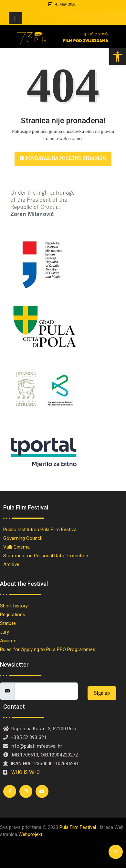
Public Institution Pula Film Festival (42, 530)
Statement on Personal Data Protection (46, 556)
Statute (8, 623)
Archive (11, 564)
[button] (118, 57)
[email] (46, 691)
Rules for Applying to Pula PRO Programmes (49, 649)
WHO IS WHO (26, 772)
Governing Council (23, 538)
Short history (15, 606)
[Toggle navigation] (15, 18)
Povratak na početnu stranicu (63, 158)
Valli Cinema (16, 547)
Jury (5, 632)
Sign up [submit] (102, 693)
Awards (10, 641)
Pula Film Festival (78, 827)
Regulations (13, 615)
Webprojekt (30, 834)
